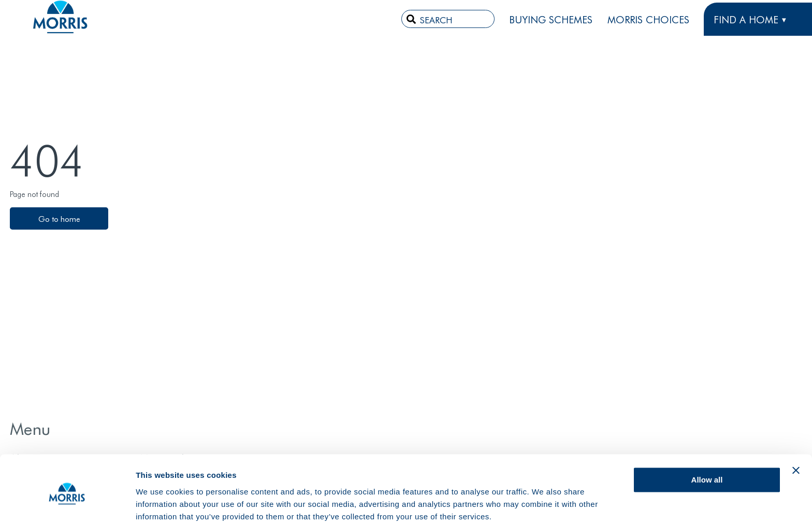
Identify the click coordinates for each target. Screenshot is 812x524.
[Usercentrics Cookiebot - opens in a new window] (67, 504)
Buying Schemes (551, 19)
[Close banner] (796, 429)
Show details (160, 504)
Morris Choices (648, 19)
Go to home (59, 218)
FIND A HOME (746, 19)
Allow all (707, 438)
